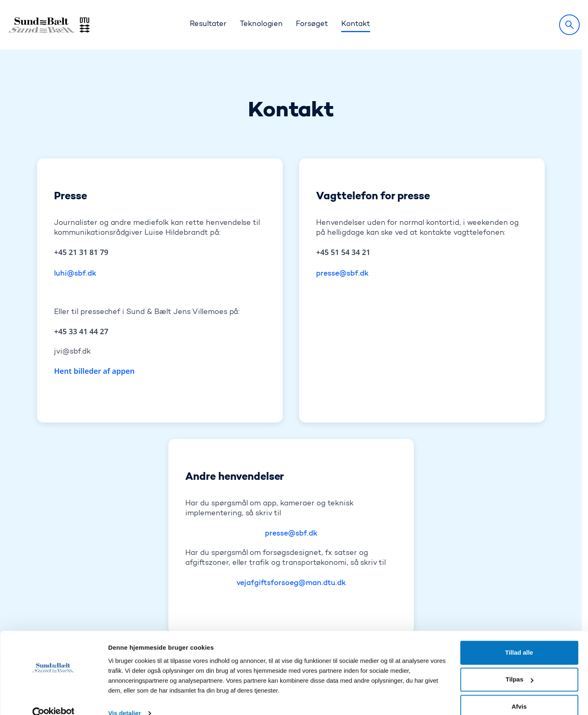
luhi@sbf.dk (75, 224)
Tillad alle (519, 638)
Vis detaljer (124, 699)
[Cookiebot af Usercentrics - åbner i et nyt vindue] (53, 699)
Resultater (208, 24)
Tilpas (519, 665)
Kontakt (356, 24)
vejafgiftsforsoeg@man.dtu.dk (291, 534)
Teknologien (261, 24)
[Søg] (569, 25)
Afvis (519, 692)
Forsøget (312, 24)
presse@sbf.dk (342, 224)
